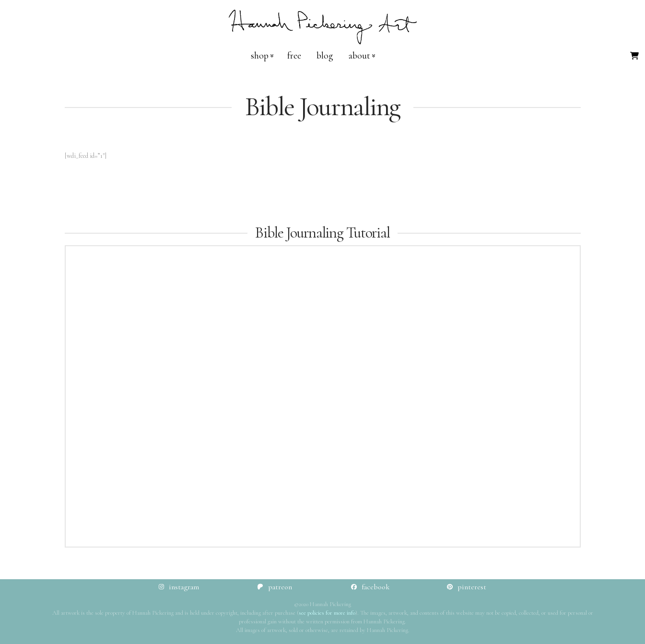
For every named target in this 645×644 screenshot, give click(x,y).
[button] (634, 56)
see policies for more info (327, 613)
